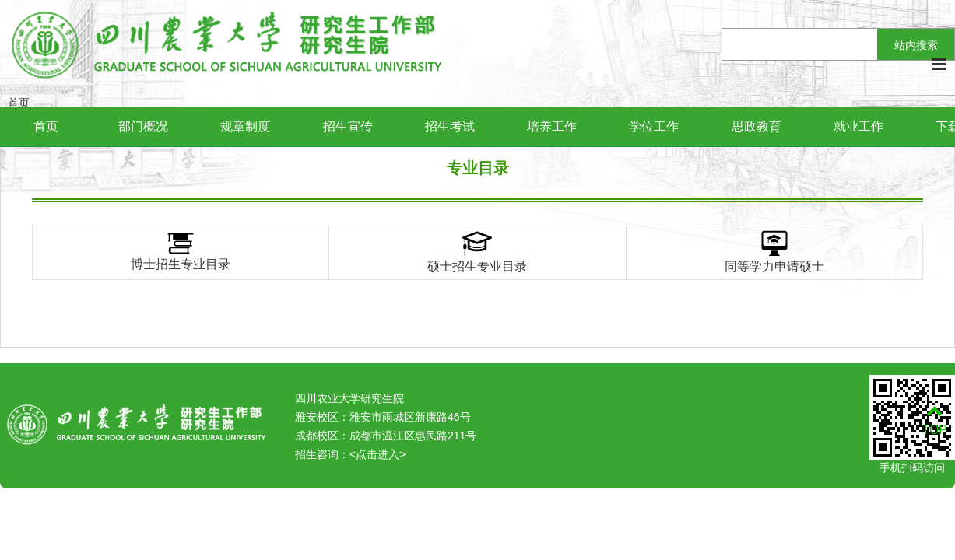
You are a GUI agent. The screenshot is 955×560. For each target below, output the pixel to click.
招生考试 (450, 126)
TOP (934, 420)
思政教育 (757, 126)
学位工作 (654, 126)
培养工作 (552, 126)
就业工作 (858, 126)
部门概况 (143, 126)
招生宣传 (348, 126)
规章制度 (245, 126)
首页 (46, 126)
